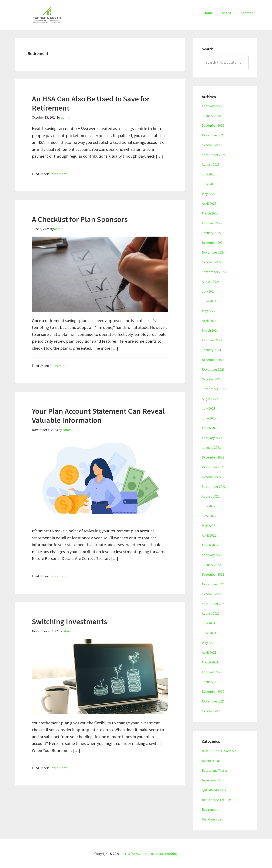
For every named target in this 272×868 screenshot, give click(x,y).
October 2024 (212, 262)
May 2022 (208, 526)
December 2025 (213, 125)
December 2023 (213, 360)
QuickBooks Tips (214, 790)
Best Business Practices (219, 751)
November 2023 (213, 369)
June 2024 (209, 301)
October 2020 (212, 711)
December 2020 (213, 691)
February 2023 (212, 438)
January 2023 (211, 447)
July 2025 (209, 174)
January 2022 (211, 565)
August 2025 (211, 164)
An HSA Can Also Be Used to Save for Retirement (91, 103)
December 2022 (213, 457)
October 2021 (212, 594)
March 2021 (210, 662)
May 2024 (208, 311)
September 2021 (214, 604)
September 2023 (214, 389)
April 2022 (209, 535)
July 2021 (209, 623)
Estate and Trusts (215, 770)
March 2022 (210, 545)
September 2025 (214, 155)
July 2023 (209, 408)
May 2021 (208, 643)
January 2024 (211, 350)
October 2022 (212, 477)
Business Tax (211, 761)
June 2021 (209, 633)
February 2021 (212, 672)
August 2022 (211, 496)
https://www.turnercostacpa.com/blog (150, 854)
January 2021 (211, 682)
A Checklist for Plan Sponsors (80, 219)
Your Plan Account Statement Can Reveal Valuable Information (98, 416)
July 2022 (209, 506)
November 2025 (213, 135)
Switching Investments (69, 622)
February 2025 (212, 223)
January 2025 (211, 233)
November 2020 (213, 701)
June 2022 (209, 516)
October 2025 (212, 145)
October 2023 (212, 379)
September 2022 (214, 487)
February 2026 (212, 106)
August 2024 (211, 282)
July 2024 (209, 291)
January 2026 (211, 116)
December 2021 (213, 574)
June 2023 (209, 418)
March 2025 (210, 213)
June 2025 (209, 184)
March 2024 (210, 330)
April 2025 (209, 203)
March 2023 (210, 428)
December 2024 (213, 243)
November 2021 (213, 584)
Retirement (58, 174)
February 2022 (212, 555)
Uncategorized (213, 819)
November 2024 (213, 252)
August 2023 (211, 399)
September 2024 (214, 272)
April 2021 (209, 652)
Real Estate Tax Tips (217, 800)
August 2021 (211, 613)
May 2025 (208, 194)
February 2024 (212, 340)
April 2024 (209, 321)
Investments (211, 780)
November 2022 (213, 467)
